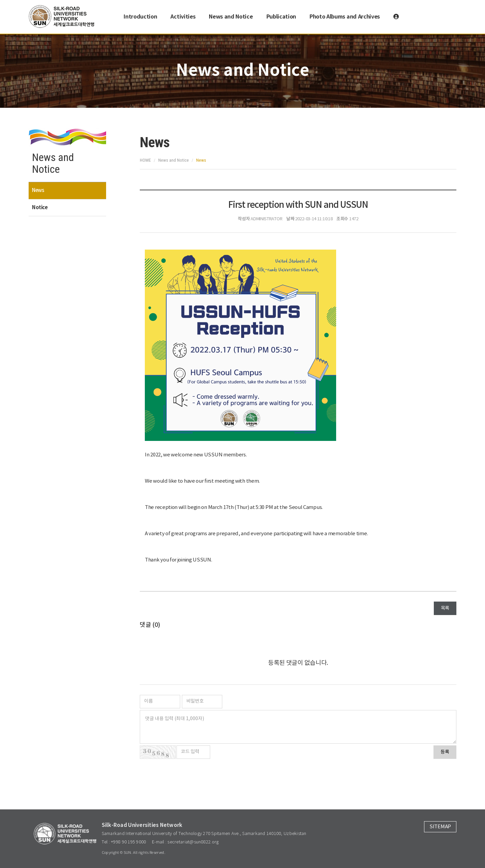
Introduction (140, 17)
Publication (281, 17)
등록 (445, 752)
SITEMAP (440, 827)
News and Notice (231, 17)
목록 (445, 608)
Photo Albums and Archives (345, 17)
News (38, 190)
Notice (40, 207)
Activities (183, 17)
